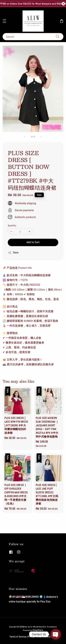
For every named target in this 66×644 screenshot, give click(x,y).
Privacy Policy (35, 637)
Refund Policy (50, 637)
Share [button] (13, 253)
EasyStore (38, 630)
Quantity (12, 226)
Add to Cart (33, 242)
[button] (4, 21)
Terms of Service (18, 637)
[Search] (58, 37)
